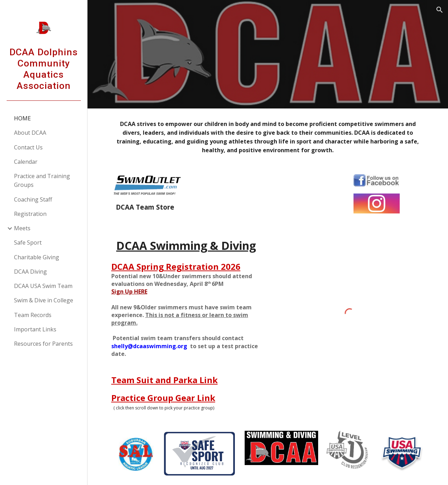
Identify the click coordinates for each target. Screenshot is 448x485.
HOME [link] (22, 118)
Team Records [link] (33, 315)
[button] (440, 10)
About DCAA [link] (30, 133)
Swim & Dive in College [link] (44, 300)
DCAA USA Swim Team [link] (43, 286)
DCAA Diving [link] (30, 272)
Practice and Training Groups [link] (42, 180)
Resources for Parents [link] (43, 344)
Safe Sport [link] (28, 242)
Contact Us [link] (28, 147)
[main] (268, 137)
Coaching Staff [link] (33, 199)
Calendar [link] (26, 162)
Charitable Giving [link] (37, 257)
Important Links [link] (35, 329)
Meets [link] (22, 228)
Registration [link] (30, 214)
